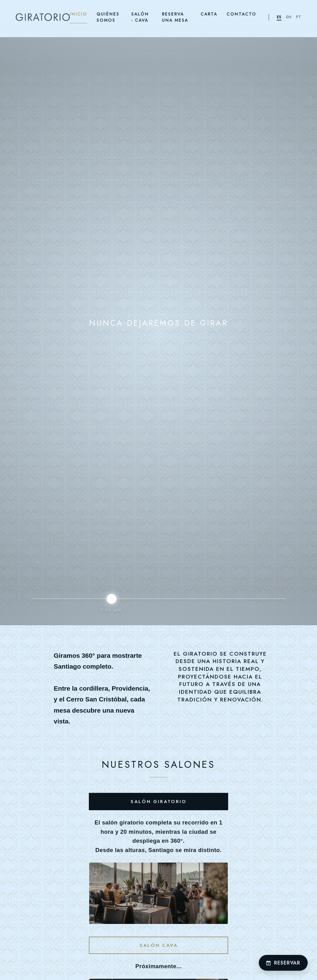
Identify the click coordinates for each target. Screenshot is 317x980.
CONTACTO (241, 14)
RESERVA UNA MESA (175, 17)
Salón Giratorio (159, 802)
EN (289, 17)
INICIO (78, 14)
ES (279, 17)
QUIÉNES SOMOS (108, 17)
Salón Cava (159, 945)
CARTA (209, 14)
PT (299, 17)
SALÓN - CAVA (140, 17)
